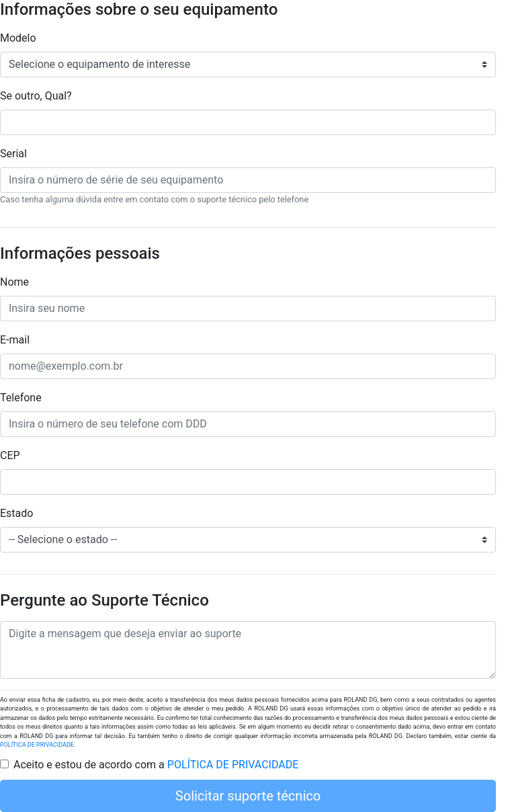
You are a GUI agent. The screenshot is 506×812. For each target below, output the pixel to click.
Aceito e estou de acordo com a (156, 765)
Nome (14, 282)
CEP (10, 455)
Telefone (21, 398)
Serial (13, 154)
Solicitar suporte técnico (248, 796)
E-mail (15, 340)
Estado (16, 513)
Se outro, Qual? (36, 96)
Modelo (18, 38)
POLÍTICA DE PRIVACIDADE (37, 745)
